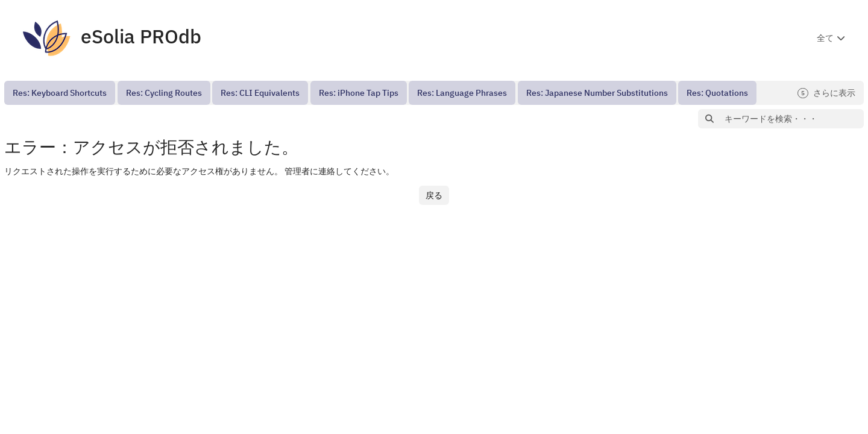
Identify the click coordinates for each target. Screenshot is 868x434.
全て (825, 38)
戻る (434, 195)
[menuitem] (60, 93)
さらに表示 (826, 93)
